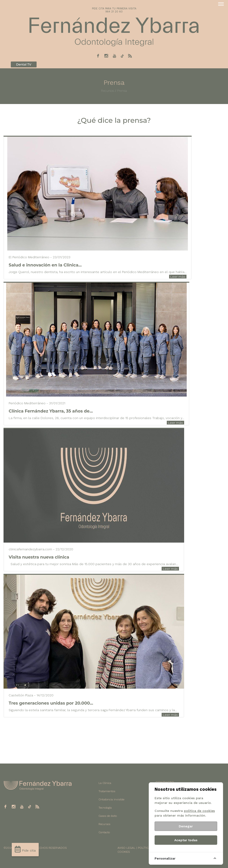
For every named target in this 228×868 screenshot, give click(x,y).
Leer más (178, 277)
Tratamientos (107, 791)
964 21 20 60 (114, 12)
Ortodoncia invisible (111, 799)
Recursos (108, 91)
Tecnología (105, 808)
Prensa (122, 91)
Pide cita (25, 849)
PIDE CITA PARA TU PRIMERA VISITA (114, 9)
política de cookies (199, 811)
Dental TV (24, 64)
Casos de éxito (108, 816)
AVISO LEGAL (126, 848)
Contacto (104, 832)
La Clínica (105, 783)
